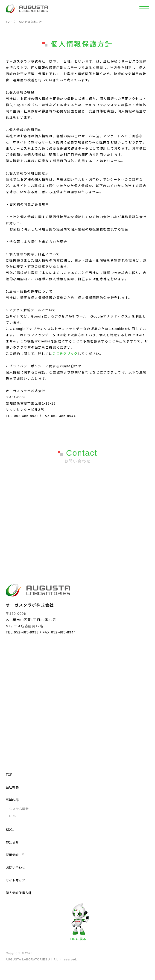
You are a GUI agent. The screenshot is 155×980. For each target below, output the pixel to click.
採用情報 (12, 855)
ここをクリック (65, 354)
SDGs (10, 830)
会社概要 (12, 787)
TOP (9, 22)
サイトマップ (15, 880)
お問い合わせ (15, 868)
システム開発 (19, 809)
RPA (12, 816)
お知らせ (12, 842)
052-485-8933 (26, 632)
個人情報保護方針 (19, 893)
